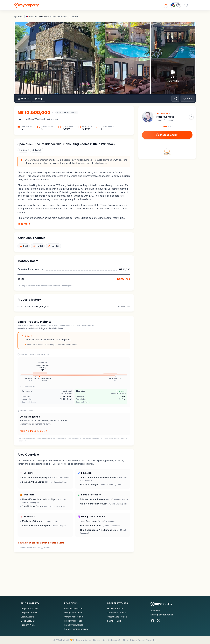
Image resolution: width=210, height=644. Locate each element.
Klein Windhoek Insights (34, 431)
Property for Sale (29, 609)
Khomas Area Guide (74, 609)
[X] (158, 621)
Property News (28, 625)
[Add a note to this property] (23, 150)
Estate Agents (28, 617)
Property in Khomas (74, 625)
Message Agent (167, 135)
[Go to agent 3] (170, 127)
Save (188, 99)
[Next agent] (191, 117)
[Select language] (37, 150)
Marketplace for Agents (162, 615)
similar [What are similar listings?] (34, 328)
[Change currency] (36, 112)
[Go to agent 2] (168, 127)
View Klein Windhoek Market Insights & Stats (42, 543)
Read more (26, 224)
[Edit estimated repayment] (42, 269)
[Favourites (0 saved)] (186, 5)
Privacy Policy (137, 640)
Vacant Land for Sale (117, 617)
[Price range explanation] (48, 354)
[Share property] (175, 99)
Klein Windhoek (59, 17)
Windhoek (44, 17)
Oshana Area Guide (73, 617)
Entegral (80, 640)
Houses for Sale (115, 609)
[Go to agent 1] (165, 127)
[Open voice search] (165, 5)
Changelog (151, 640)
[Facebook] (153, 621)
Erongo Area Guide (73, 613)
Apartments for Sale (117, 613)
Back (18, 17)
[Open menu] (193, 5)
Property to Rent (29, 613)
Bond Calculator (29, 621)
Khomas (33, 17)
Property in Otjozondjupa (76, 629)
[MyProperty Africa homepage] (161, 604)
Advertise (155, 611)
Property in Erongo (73, 621)
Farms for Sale (114, 621)
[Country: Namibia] (176, 5)
